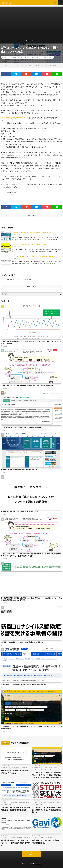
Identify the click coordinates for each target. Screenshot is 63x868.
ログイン (19, 279)
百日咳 (46, 57)
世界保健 (51, 838)
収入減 (11, 768)
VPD (46, 838)
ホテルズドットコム (47, 770)
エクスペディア (45, 768)
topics (3, 41)
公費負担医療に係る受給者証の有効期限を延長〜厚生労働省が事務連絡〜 (24, 684)
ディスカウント (55, 768)
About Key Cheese (31, 41)
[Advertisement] (31, 22)
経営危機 (24, 768)
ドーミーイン (36, 770)
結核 (50, 57)
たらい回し (13, 838)
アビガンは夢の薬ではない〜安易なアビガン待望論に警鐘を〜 (33, 256)
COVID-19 (23, 57)
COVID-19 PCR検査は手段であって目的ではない (29, 244)
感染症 (34, 57)
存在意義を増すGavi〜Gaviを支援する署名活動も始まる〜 (47, 842)
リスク (29, 57)
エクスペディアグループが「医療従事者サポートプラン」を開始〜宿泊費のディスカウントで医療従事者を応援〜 (46, 775)
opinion (10, 41)
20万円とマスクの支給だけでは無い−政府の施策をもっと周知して (22, 642)
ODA (42, 838)
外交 (56, 838)
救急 (28, 838)
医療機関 (6, 768)
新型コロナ (40, 57)
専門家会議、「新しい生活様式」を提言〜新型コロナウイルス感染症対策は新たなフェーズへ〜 (46, 810)
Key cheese (37, 864)
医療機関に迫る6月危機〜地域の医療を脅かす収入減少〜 (31, 232)
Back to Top (31, 855)
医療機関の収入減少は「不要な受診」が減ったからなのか (19, 512)
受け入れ (20, 838)
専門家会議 (44, 803)
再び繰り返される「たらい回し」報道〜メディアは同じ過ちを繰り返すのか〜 (15, 843)
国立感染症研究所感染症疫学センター (14, 118)
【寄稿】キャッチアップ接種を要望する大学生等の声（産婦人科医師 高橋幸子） (27, 385)
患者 (25, 838)
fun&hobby (19, 41)
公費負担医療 (14, 803)
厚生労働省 (22, 803)
